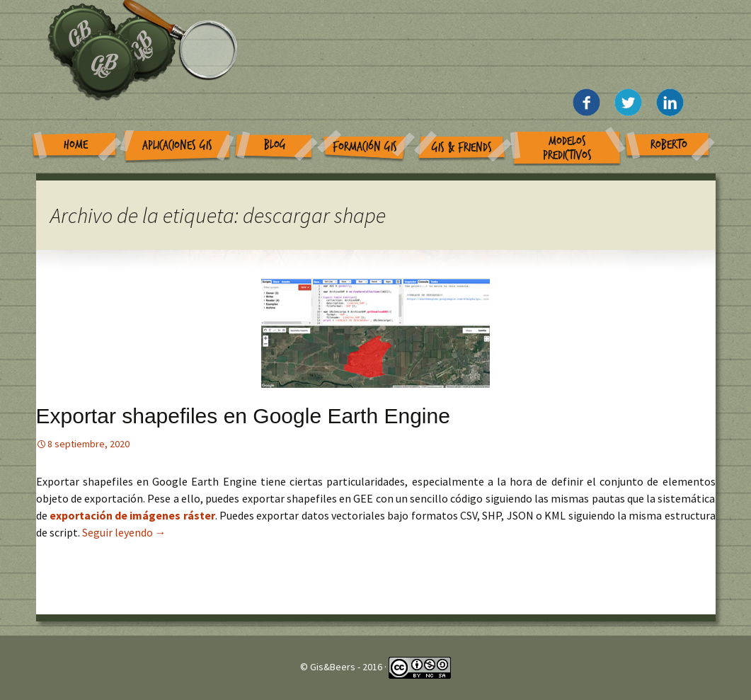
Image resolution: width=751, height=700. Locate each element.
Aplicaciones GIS (177, 145)
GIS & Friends (462, 148)
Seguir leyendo (124, 532)
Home (76, 145)
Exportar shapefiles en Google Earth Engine (243, 416)
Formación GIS (365, 147)
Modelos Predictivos (567, 148)
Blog (275, 145)
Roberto (669, 145)
